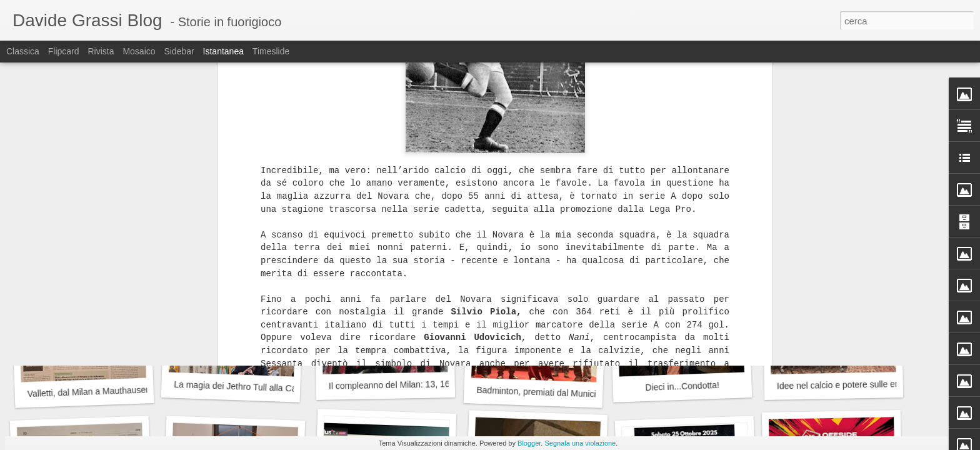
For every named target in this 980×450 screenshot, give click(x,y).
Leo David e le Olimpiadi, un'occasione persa (416, 215)
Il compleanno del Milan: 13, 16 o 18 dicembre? (421, 384)
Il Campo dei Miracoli (231, 222)
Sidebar (179, 51)
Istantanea (223, 51)
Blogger (529, 443)
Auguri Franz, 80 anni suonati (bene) (699, 222)
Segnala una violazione (580, 443)
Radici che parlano (533, 222)
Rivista (101, 51)
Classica (23, 51)
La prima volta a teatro (84, 222)
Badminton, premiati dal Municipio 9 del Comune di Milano (589, 394)
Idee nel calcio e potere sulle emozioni (851, 384)
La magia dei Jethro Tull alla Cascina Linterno (262, 387)
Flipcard (64, 51)
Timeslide (271, 51)
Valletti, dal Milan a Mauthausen (89, 392)
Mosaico (139, 51)
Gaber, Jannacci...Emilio (833, 215)
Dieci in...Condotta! (682, 386)
